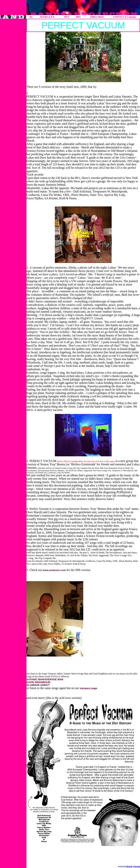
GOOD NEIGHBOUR (38, 682)
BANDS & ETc (48, 17)
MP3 (78, 17)
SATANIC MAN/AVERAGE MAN (45, 679)
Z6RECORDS (97, 17)
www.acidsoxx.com (54, 570)
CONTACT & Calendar (125, 17)
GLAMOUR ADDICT (38, 685)
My (31, 17)
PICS (67, 17)
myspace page (89, 688)
